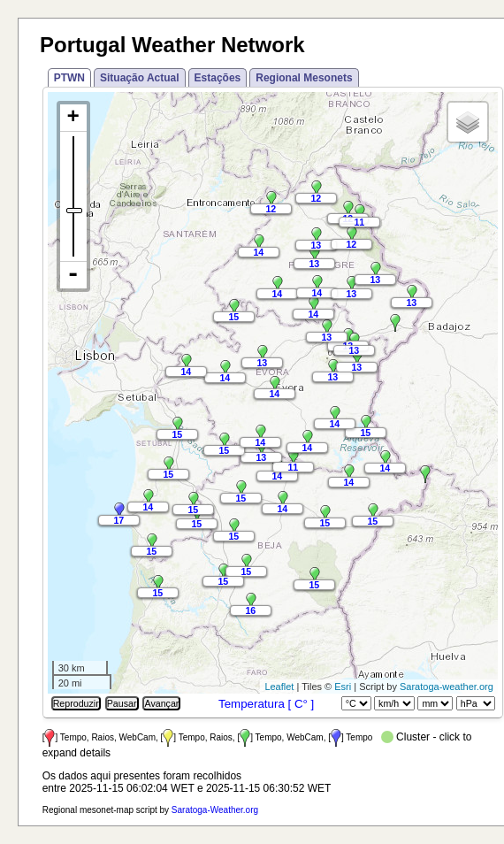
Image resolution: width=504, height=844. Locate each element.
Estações (218, 78)
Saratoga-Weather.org (215, 810)
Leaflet (279, 687)
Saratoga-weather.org (447, 687)
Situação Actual (140, 78)
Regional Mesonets (304, 78)
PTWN (69, 78)
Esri (343, 687)
